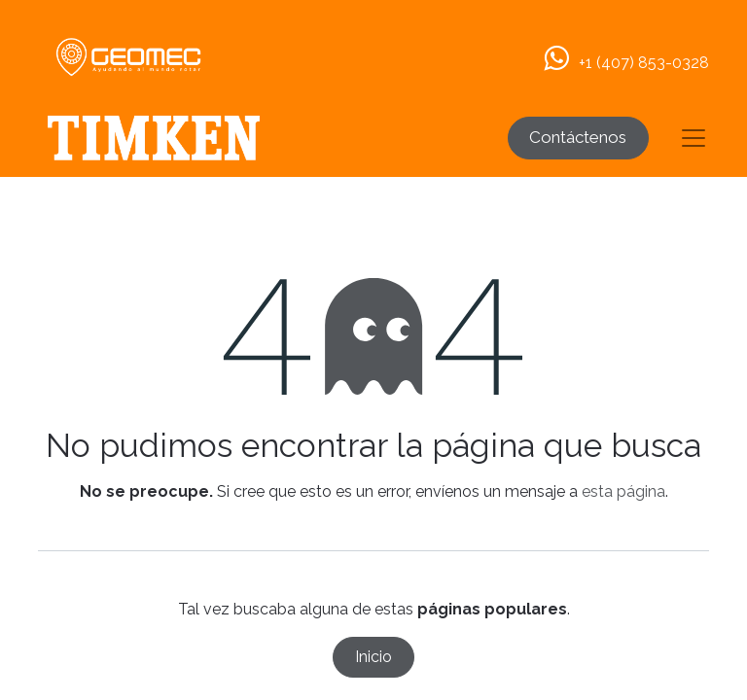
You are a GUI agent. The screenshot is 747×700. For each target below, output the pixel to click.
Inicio (373, 657)
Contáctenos (578, 137)
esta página (623, 491)
